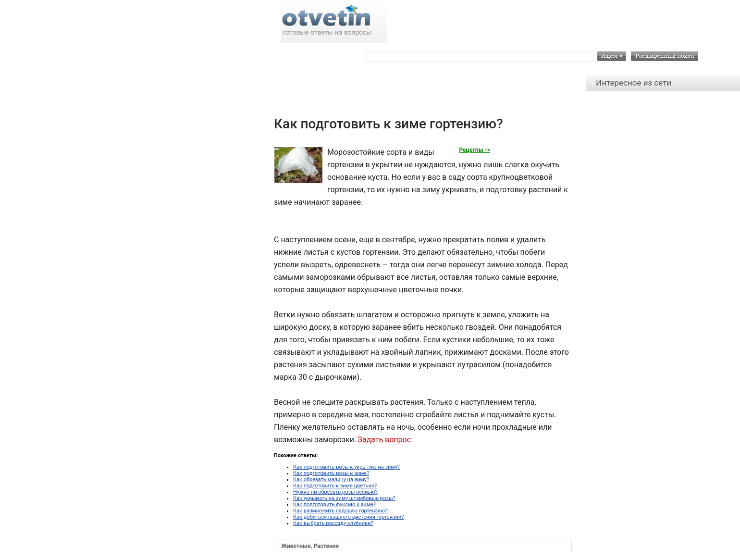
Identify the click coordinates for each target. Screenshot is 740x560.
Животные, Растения (310, 546)
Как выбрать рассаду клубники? (333, 523)
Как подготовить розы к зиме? (331, 473)
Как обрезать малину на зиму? (331, 479)
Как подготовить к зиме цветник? (335, 486)
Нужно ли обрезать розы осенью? (335, 492)
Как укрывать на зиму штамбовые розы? (344, 498)
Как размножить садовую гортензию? (340, 511)
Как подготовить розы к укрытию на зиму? (346, 467)
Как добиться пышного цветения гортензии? (348, 517)
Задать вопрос (384, 440)
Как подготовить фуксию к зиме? (334, 504)
